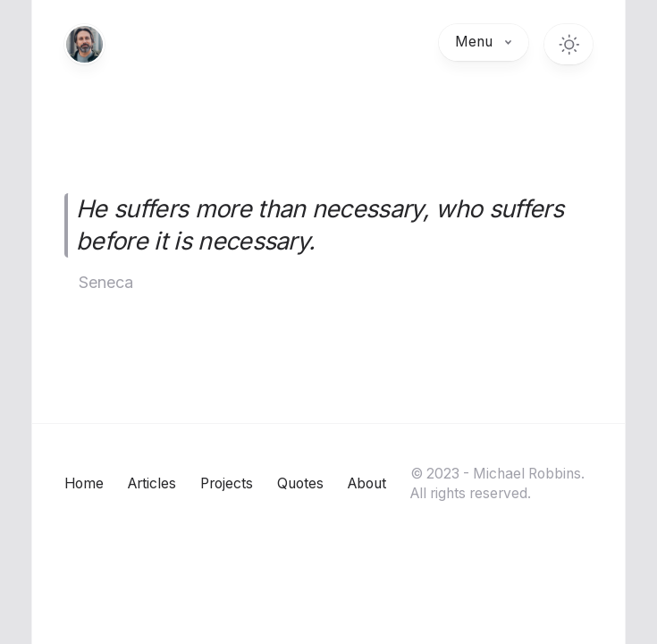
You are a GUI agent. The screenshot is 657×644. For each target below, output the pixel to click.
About (367, 483)
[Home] (84, 44)
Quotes (300, 483)
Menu (484, 42)
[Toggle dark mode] (569, 44)
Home (84, 483)
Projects (227, 483)
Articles (152, 483)
